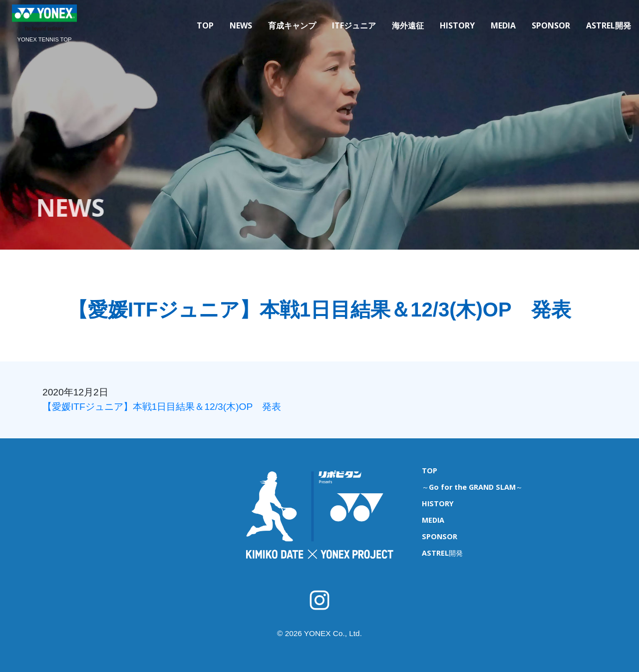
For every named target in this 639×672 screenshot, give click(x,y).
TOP (205, 25)
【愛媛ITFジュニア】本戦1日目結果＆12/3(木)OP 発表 (162, 407)
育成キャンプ (292, 25)
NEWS (241, 25)
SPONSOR (551, 25)
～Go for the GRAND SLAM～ (472, 487)
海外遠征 (408, 25)
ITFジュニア (354, 25)
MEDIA (503, 25)
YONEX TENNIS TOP (45, 39)
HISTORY (457, 25)
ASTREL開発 (609, 25)
